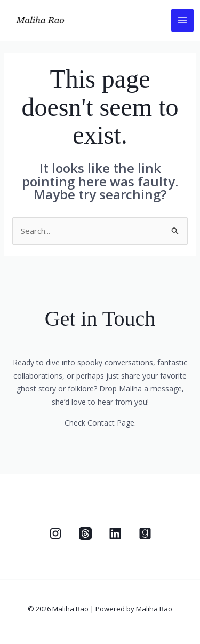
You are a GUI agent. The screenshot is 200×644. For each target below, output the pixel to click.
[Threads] (85, 533)
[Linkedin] (115, 533)
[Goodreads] (145, 533)
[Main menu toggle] (183, 21)
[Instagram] (55, 533)
